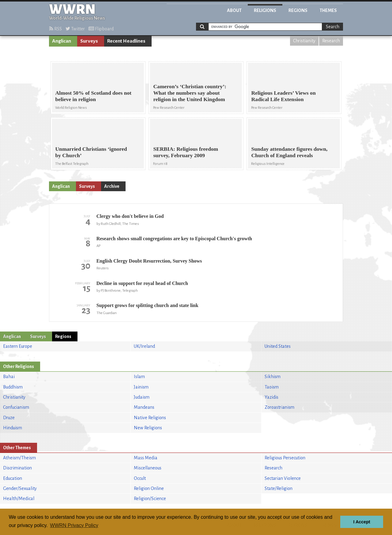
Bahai (9, 377)
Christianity (304, 41)
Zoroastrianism (279, 407)
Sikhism (273, 377)
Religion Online (149, 488)
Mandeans (144, 407)
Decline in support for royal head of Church (142, 283)
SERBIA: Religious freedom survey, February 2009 (186, 152)
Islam (139, 377)
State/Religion (279, 488)
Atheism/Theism (19, 458)
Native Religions (150, 418)
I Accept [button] (362, 522)
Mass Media (146, 458)
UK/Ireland (144, 346)
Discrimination (17, 468)
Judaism (142, 397)
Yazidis (271, 397)
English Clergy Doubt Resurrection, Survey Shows (149, 261)
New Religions (148, 428)
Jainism (141, 387)
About (234, 10)
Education (13, 478)
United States (278, 346)
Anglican (62, 41)
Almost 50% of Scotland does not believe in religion (93, 96)
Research (331, 41)
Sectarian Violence (283, 478)
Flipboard (101, 29)
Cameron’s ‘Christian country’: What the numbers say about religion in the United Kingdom (190, 93)
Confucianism (16, 407)
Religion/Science (150, 499)
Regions (298, 10)
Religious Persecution (285, 458)
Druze (9, 418)
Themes (328, 10)
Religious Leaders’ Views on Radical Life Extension (283, 96)
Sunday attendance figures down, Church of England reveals (289, 152)
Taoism (272, 387)
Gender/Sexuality (20, 488)
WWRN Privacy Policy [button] (74, 525)
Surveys (89, 41)
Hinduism (13, 428)
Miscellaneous (148, 468)
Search (333, 27)
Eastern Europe (18, 346)
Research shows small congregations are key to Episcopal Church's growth (174, 239)
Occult (140, 478)
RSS (56, 29)
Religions (265, 10)
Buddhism (13, 387)
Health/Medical (19, 499)
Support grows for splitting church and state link (147, 305)
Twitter (75, 29)
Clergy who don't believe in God (130, 216)
